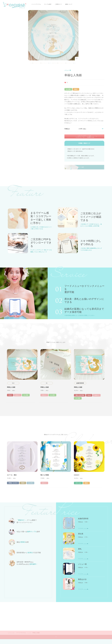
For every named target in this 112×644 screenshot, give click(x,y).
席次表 (50, 599)
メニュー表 (36, 576)
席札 (56, 599)
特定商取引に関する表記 (63, 623)
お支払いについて (55, 612)
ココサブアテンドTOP (14, 576)
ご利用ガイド (49, 4)
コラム (55, 619)
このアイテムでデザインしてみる (85, 80)
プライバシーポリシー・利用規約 (45, 623)
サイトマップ (64, 619)
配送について (78, 612)
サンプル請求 (39, 4)
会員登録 (80, 599)
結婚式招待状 (41, 599)
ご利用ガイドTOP (42, 612)
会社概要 (39, 619)
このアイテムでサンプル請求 (90, 116)
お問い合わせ (74, 619)
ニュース (47, 619)
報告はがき (40, 602)
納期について (60, 4)
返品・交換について (91, 612)
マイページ (89, 599)
